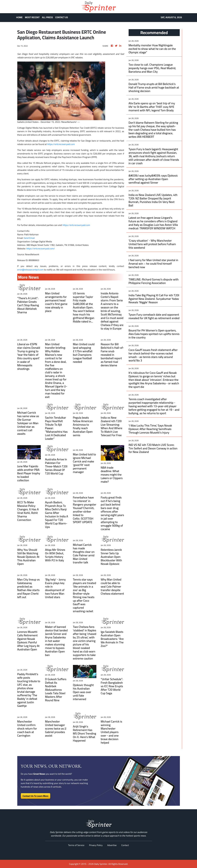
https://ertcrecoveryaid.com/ (40, 249)
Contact (125, 845)
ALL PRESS (47, 17)
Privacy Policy (96, 845)
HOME (19, 17)
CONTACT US (62, 17)
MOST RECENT (32, 17)
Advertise (112, 845)
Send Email (29, 238)
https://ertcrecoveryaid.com (61, 144)
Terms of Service (76, 845)
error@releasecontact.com (30, 270)
